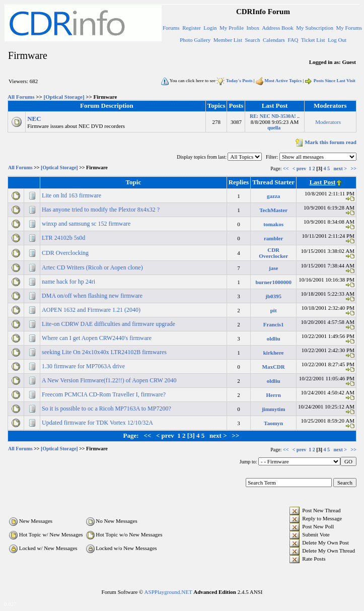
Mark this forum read (325, 142)
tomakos (273, 224)
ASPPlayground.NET (168, 592)
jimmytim (273, 409)
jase (273, 268)
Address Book (278, 28)
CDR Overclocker (273, 253)
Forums (171, 28)
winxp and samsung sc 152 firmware (87, 224)
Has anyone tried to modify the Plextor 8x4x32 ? (101, 210)
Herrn (273, 395)
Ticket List (313, 40)
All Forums (21, 97)
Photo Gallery (195, 40)
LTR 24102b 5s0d (64, 238)
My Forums (349, 28)
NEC (34, 119)
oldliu (274, 338)
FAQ (293, 40)
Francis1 (274, 324)
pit (274, 310)
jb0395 (273, 296)
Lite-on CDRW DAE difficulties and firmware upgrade (109, 324)
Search (252, 40)
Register (192, 28)
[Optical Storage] (64, 97)
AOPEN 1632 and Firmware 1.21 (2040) (92, 310)
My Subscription (315, 28)
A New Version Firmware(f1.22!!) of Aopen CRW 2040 (110, 380)
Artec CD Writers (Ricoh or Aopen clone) (93, 267)
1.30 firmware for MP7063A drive (84, 366)
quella (274, 128)
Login (210, 28)
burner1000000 (273, 282)
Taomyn (273, 423)
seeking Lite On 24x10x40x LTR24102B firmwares (105, 352)
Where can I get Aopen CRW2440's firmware (97, 338)
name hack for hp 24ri (69, 282)
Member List (228, 40)
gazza (273, 196)
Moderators (328, 122)
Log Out (337, 40)
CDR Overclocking (66, 253)
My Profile (232, 28)
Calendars (274, 40)
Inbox (253, 28)
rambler (273, 238)
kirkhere (274, 353)
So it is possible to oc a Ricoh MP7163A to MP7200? (107, 409)
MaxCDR (274, 367)
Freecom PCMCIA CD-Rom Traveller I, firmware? (104, 394)
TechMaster (273, 210)
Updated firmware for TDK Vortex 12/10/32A (98, 423)
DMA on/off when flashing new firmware (93, 296)
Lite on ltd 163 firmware (72, 195)
